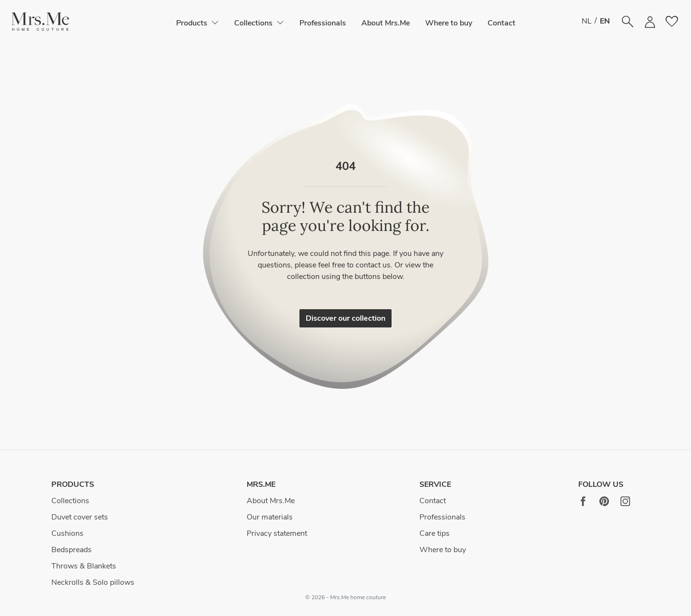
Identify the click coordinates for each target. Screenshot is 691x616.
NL (587, 21)
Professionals (323, 23)
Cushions (67, 533)
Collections (70, 501)
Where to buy (449, 23)
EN (605, 21)
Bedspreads (71, 550)
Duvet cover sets (80, 517)
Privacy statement (277, 533)
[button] (40, 22)
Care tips (435, 533)
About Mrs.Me (386, 23)
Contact (501, 23)
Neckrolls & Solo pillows (93, 582)
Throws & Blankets (84, 566)
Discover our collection (345, 318)
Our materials (270, 517)
